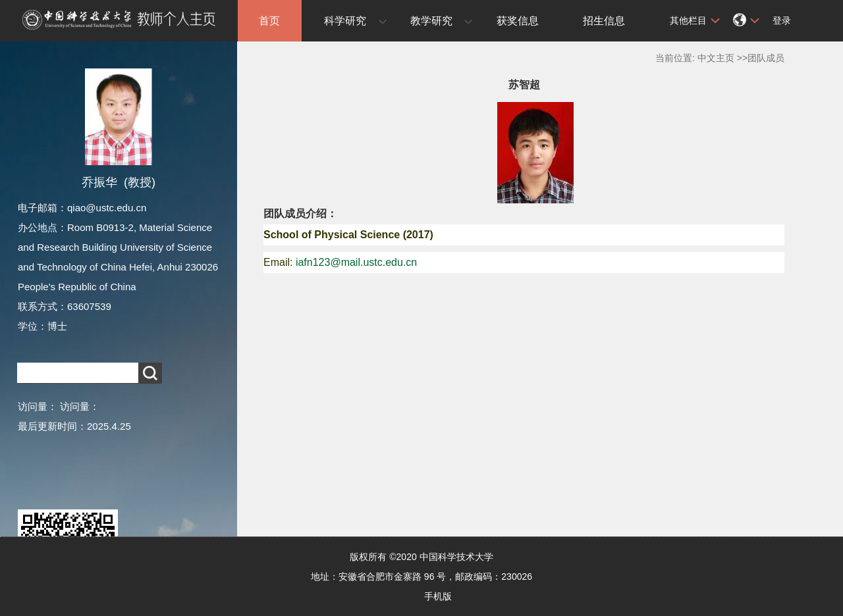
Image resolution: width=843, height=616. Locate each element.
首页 (269, 21)
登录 (782, 20)
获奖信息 (518, 21)
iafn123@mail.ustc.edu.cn (356, 262)
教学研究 (431, 21)
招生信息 (604, 21)
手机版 (438, 596)
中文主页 (716, 58)
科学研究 (345, 21)
